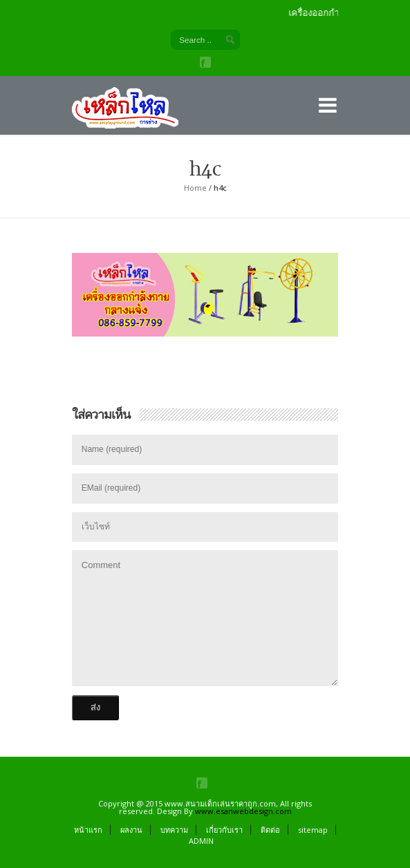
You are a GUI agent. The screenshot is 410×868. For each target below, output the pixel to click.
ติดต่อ (270, 830)
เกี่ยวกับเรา (224, 830)
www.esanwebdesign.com (243, 811)
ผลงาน (131, 830)
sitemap (313, 830)
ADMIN (201, 841)
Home (195, 188)
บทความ (174, 830)
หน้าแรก (88, 830)
